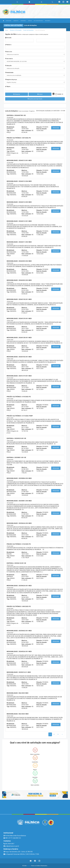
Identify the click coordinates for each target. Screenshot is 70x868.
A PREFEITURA (9, 21)
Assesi (29, 866)
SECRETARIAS (23, 21)
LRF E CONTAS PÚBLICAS (38, 21)
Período (8, 38)
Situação (8, 66)
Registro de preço (11, 79)
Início (7, 30)
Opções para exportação (35, 99)
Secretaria (9, 59)
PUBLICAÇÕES (48, 21)
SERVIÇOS (30, 21)
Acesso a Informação (16, 30)
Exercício (9, 52)
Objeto (8, 86)
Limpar (40, 94)
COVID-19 (60, 94)
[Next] (58, 734)
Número (8, 45)
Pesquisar (17, 94)
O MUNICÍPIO (16, 21)
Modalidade (9, 73)
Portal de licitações (28, 30)
